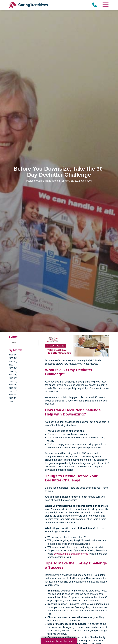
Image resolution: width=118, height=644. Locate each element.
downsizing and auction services (71, 554)
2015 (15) (13, 391)
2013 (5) (12, 398)
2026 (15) (13, 355)
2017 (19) (13, 385)
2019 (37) (13, 378)
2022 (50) (13, 368)
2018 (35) (13, 381)
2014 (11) (13, 395)
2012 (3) (12, 401)
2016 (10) (13, 388)
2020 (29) (13, 375)
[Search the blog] (24, 343)
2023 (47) (13, 365)
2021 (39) (13, 371)
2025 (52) (13, 358)
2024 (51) (13, 361)
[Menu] (105, 5)
